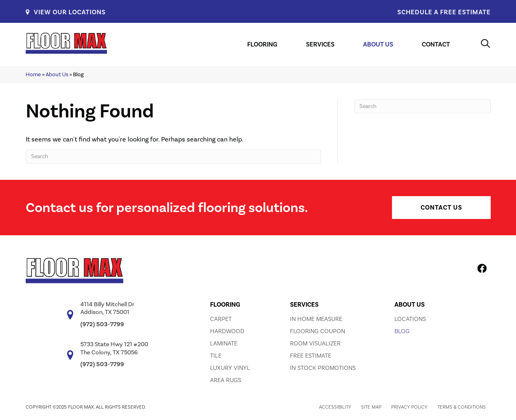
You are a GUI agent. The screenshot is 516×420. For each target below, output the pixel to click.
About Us (57, 74)
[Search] (173, 157)
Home (33, 74)
